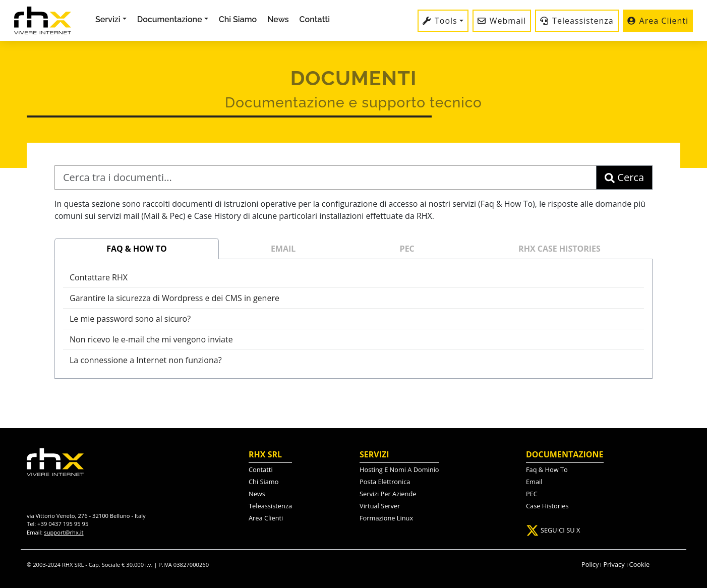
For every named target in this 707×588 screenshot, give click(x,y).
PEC (532, 494)
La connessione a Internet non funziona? (146, 360)
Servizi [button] (108, 19)
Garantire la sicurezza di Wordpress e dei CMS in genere (174, 298)
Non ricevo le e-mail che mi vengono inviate (151, 339)
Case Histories (547, 506)
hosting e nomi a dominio (399, 469)
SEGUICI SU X (553, 530)
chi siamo (263, 482)
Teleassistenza (270, 506)
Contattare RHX (99, 277)
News (278, 19)
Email (534, 482)
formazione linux (386, 518)
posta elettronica (385, 482)
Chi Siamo (238, 19)
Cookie (640, 564)
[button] (173, 20)
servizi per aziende (388, 494)
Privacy (614, 564)
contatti (261, 469)
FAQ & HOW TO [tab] (136, 249)
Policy (590, 564)
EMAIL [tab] (283, 249)
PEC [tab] (407, 249)
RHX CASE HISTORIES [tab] (559, 249)
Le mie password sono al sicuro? (130, 319)
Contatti (315, 19)
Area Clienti (266, 518)
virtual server (380, 506)
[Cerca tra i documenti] (326, 178)
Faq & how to (547, 469)
